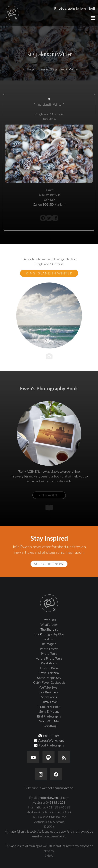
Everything (49, 726)
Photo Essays (49, 649)
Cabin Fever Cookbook (49, 682)
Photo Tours (49, 653)
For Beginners (49, 692)
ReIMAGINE (49, 495)
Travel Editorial (49, 673)
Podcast (49, 639)
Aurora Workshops (49, 740)
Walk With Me (49, 721)
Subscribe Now (49, 564)
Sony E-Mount (49, 711)
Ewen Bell (49, 620)
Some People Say (49, 678)
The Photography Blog (49, 634)
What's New (49, 624)
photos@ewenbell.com (53, 797)
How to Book (49, 668)
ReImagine (49, 644)
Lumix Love (49, 702)
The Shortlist (49, 629)
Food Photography (49, 745)
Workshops (49, 663)
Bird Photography (49, 716)
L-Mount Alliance (49, 707)
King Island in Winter (49, 273)
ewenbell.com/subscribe (57, 788)
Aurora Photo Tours (49, 658)
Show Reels (49, 697)
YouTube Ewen (49, 687)
